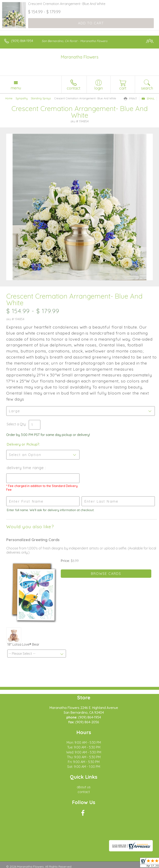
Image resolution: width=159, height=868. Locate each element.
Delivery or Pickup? (23, 444)
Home (9, 98)
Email (148, 98)
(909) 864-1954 (22, 41)
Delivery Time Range (26, 468)
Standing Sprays (41, 98)
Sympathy (22, 98)
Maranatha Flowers (80, 57)
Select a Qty (16, 424)
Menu (16, 88)
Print (130, 98)
